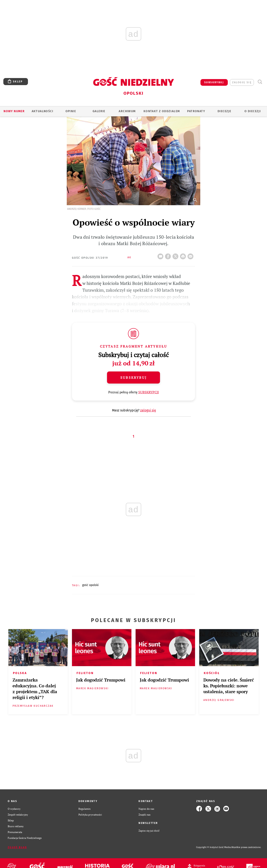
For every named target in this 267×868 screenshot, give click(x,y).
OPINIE (71, 111)
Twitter (176, 255)
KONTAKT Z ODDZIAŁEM (162, 111)
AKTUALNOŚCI (42, 111)
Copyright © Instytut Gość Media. (214, 847)
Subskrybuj (133, 377)
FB (169, 255)
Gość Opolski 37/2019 (90, 258)
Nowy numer (14, 111)
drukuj (184, 255)
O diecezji (253, 111)
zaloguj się (242, 82)
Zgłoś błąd (17, 847)
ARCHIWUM (127, 111)
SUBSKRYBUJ (214, 82)
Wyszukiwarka (260, 82)
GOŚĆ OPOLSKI (90, 585)
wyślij (191, 255)
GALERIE (99, 111)
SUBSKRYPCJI (149, 392)
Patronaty (196, 111)
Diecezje (224, 111)
